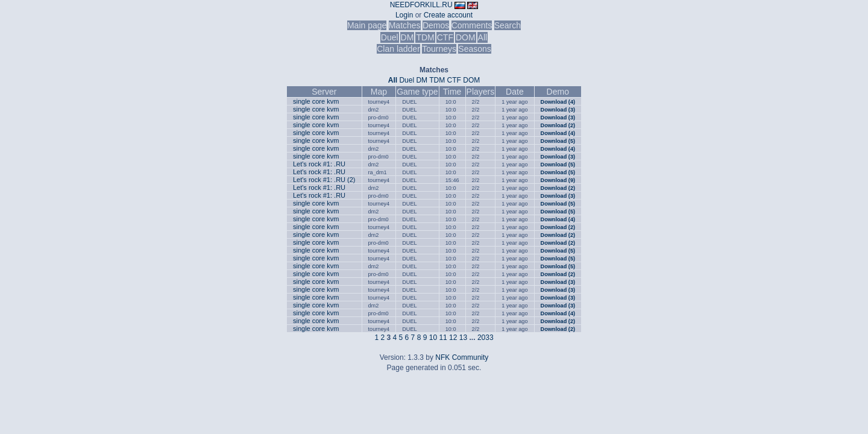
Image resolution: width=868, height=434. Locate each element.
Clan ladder (398, 49)
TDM (425, 37)
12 (453, 338)
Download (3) (558, 110)
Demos (436, 25)
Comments (472, 25)
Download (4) (558, 102)
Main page (367, 25)
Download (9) (558, 180)
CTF (445, 37)
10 (433, 338)
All (483, 37)
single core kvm (316, 101)
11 (443, 338)
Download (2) (558, 125)
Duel (390, 37)
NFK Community (462, 357)
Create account (448, 15)
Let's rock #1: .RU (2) (324, 180)
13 (463, 338)
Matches (405, 25)
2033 (486, 338)
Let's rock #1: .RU (319, 164)
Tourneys (439, 49)
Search (508, 25)
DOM (466, 37)
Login (404, 15)
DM (407, 37)
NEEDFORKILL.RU (421, 5)
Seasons (474, 49)
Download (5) (558, 141)
